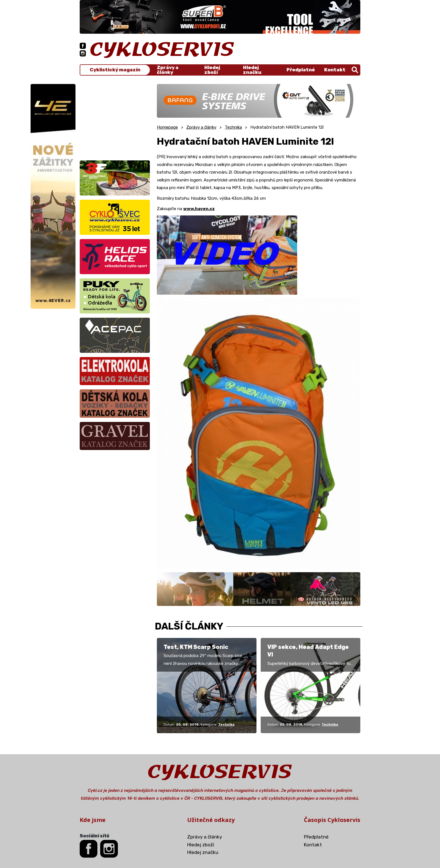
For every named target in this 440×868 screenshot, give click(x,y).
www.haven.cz (199, 209)
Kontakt (335, 70)
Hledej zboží (212, 70)
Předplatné (301, 70)
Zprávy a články (168, 70)
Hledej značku (252, 70)
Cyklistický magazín (115, 70)
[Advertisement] (115, 119)
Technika (233, 127)
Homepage (167, 127)
